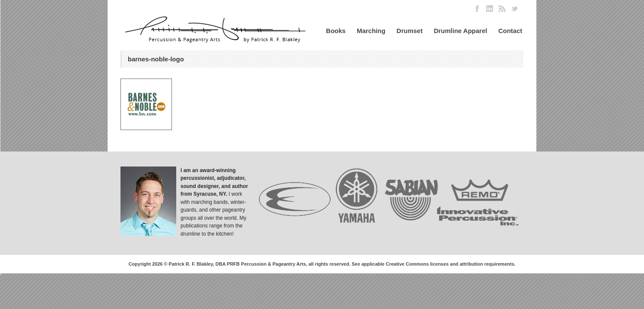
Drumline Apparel (460, 31)
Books (336, 31)
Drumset (410, 31)
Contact (510, 31)
